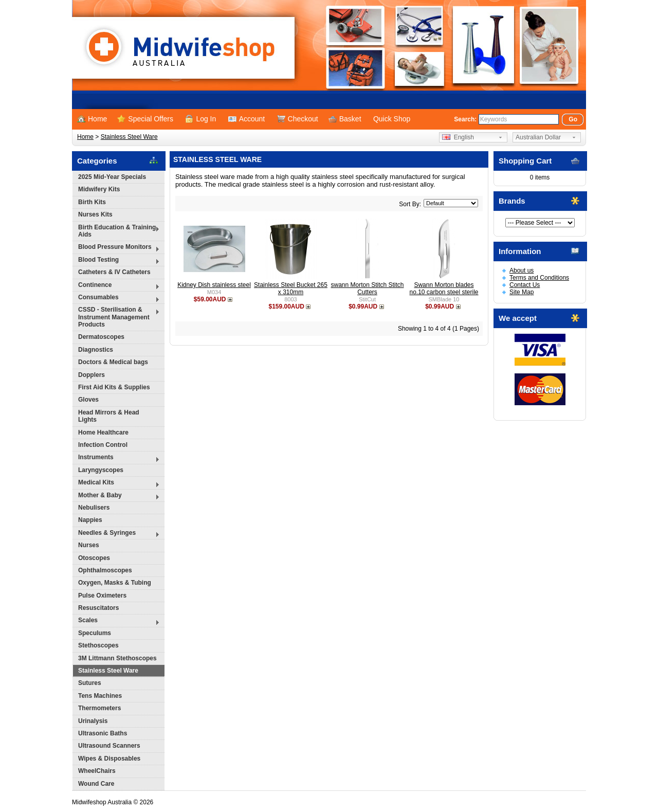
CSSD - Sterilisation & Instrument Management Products (116, 317)
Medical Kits (116, 484)
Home (92, 119)
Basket (345, 119)
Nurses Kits (95, 214)
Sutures (90, 683)
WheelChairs (97, 771)
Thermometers (99, 708)
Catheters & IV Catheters (114, 272)
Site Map (522, 292)
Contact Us (525, 285)
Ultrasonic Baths (103, 733)
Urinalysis (93, 721)
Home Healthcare (103, 432)
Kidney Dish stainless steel (214, 285)
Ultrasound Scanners (109, 746)
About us (522, 270)
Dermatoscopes (101, 337)
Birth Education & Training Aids (116, 231)
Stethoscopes (98, 645)
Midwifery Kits (99, 189)
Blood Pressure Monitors (116, 248)
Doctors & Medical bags (113, 362)
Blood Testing (116, 261)
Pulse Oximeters (102, 596)
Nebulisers (94, 508)
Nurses (89, 545)
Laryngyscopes (101, 470)
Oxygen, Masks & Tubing (115, 583)
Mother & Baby (116, 497)
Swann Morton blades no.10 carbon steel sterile (444, 288)
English (458, 137)
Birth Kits (92, 202)
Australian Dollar (538, 137)
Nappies (90, 520)
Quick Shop (392, 119)
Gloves (88, 400)
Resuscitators (98, 608)
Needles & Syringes (116, 534)
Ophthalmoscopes (105, 570)
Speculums (95, 633)
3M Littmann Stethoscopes (117, 658)
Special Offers (145, 119)
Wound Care (96, 784)
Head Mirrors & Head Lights (109, 416)
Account (247, 119)
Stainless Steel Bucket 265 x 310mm (291, 288)
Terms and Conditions (539, 278)
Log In (200, 119)
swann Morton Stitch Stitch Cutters (367, 288)
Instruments (116, 458)
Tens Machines (100, 696)
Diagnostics (96, 350)
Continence (116, 286)
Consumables (116, 299)
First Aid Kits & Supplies (114, 387)
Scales (116, 621)
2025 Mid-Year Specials (112, 177)
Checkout (298, 119)
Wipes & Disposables (109, 759)
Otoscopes (94, 558)
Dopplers (92, 375)
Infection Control (103, 445)
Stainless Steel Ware (129, 137)
